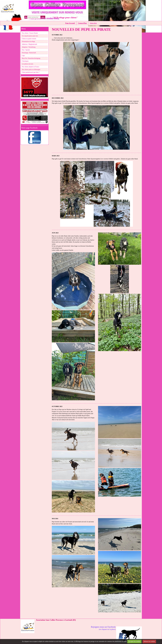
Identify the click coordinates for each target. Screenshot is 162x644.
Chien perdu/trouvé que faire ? (31, 72)
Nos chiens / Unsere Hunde (30, 33)
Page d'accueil (70, 23)
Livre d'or (93, 23)
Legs (23, 56)
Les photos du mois (28, 64)
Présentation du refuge (28, 41)
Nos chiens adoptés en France (30, 67)
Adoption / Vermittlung (29, 47)
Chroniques (25, 61)
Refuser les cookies (149, 641)
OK (43, 17)
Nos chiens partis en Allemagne (31, 70)
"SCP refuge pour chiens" (65, 17)
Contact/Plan (82, 23)
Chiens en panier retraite (29, 39)
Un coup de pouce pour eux (30, 36)
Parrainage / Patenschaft (29, 53)
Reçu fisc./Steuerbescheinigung (31, 58)
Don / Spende (26, 50)
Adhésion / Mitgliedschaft (29, 44)
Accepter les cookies (134, 641)
